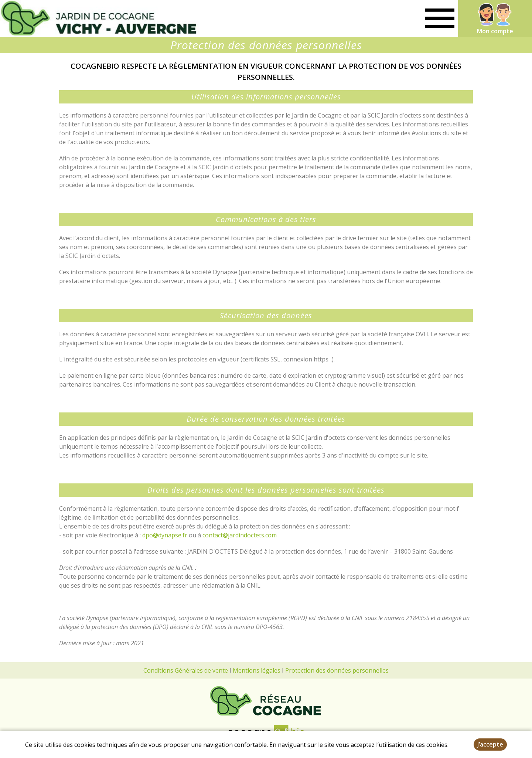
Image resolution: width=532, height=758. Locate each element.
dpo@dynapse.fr (166, 535)
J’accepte (490, 744)
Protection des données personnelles (337, 670)
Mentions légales (257, 670)
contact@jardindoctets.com (240, 535)
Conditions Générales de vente (186, 670)
